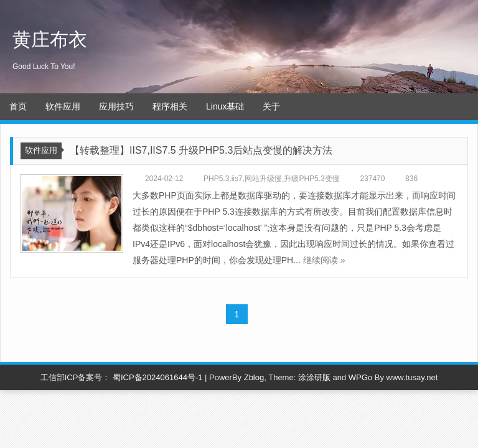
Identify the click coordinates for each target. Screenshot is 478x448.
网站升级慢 (263, 179)
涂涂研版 (314, 377)
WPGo (360, 377)
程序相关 (170, 106)
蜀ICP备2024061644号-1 (158, 377)
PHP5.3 (216, 179)
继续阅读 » (324, 260)
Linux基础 (225, 106)
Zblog (254, 377)
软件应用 (63, 106)
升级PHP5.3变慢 (312, 179)
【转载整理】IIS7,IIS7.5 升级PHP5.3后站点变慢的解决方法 (201, 150)
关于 (271, 106)
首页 (18, 106)
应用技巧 (116, 106)
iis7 (237, 179)
